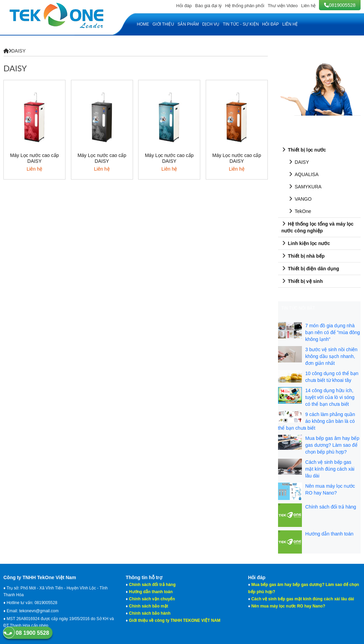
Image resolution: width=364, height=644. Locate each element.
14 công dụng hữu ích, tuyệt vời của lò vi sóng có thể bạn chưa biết (330, 397)
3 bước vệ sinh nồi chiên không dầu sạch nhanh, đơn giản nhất (331, 356)
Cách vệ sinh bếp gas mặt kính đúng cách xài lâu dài (330, 469)
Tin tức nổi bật (298, 308)
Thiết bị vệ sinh (302, 281)
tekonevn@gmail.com (39, 611)
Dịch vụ (211, 24)
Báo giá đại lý (208, 6)
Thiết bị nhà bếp (303, 256)
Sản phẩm (188, 24)
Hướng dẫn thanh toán (329, 534)
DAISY (18, 51)
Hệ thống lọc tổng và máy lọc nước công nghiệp (317, 227)
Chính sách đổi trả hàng (331, 507)
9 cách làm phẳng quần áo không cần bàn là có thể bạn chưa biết (317, 421)
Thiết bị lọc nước (304, 149)
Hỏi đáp (184, 6)
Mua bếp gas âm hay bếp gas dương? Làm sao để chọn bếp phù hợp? (332, 445)
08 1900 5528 (26, 633)
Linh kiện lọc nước (306, 243)
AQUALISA (303, 174)
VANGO (300, 199)
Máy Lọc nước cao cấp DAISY (35, 158)
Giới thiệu (163, 24)
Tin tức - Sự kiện (241, 24)
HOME (143, 24)
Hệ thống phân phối (245, 6)
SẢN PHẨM (292, 136)
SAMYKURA (305, 186)
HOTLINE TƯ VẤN (298, 53)
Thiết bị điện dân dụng (310, 268)
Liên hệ (308, 6)
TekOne (300, 211)
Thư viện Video (283, 6)
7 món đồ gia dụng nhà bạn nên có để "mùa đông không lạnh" (333, 332)
